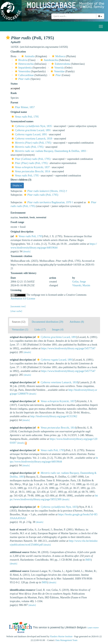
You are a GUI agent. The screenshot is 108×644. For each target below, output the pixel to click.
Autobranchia (49, 60)
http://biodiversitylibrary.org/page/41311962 (54, 416)
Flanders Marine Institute (61, 636)
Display (17, 185)
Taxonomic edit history (24, 273)
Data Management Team (66, 640)
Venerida (57, 68)
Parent (14, 103)
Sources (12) (19, 322)
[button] (8, 38)
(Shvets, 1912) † (45, 191)
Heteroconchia (24, 64)
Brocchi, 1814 (30, 171)
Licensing (16, 290)
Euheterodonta (60, 64)
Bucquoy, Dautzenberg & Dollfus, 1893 (48, 151)
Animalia (27, 56)
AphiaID (15, 42)
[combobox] (74, 16)
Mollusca (58, 56)
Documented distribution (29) (47, 322)
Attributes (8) (77, 322)
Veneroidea (22, 71)
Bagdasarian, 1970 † (48, 202)
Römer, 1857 (23, 107)
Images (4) (58, 330)
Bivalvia (21, 60)
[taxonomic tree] (18, 306)
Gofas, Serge (79, 282)
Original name (19, 112)
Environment (18, 213)
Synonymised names (22, 121)
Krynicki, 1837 (30, 167)
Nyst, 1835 (31, 126)
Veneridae (57, 71)
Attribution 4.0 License (23, 299)
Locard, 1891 (31, 130)
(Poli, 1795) (31, 143)
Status (14, 84)
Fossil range (17, 222)
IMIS (88, 560)
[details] (27, 252)
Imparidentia (23, 68)
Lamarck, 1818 (31, 139)
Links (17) (40, 330)
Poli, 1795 (25, 117)
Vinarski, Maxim (81, 285)
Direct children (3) (21, 180)
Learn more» (93, 628)
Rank (14, 93)
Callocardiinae (24, 75)
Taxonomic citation (21, 256)
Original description (22, 232)
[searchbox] (74, 16)
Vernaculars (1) (20, 330)
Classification (18, 52)
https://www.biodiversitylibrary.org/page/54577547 (68, 348)
